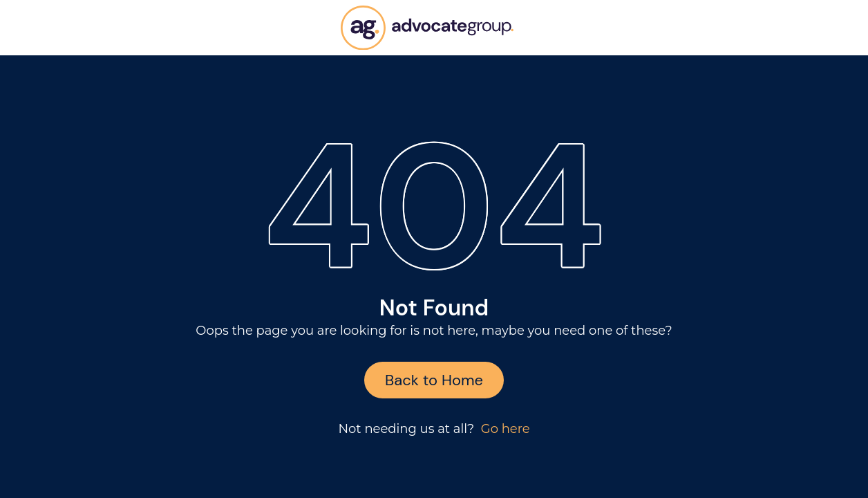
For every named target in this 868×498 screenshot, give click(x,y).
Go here (506, 429)
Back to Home (434, 380)
